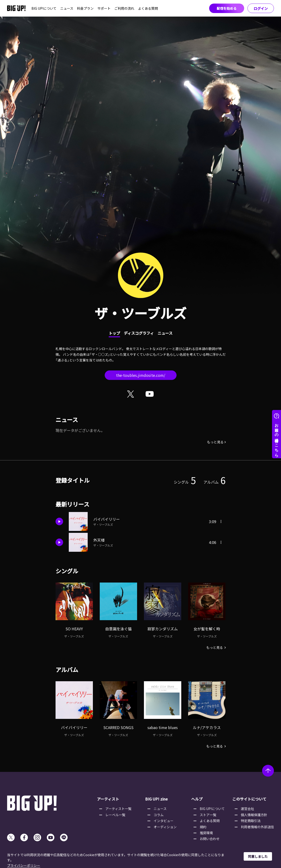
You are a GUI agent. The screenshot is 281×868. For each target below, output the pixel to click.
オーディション (165, 827)
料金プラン (85, 8)
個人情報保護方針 (254, 815)
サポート (104, 8)
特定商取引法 (251, 821)
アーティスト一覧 (118, 809)
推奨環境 (206, 833)
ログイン (261, 8)
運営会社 (247, 809)
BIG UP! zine (156, 799)
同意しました (258, 856)
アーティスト (108, 799)
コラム (159, 815)
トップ (114, 333)
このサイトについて (249, 799)
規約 (203, 827)
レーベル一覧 (115, 815)
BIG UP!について (44, 8)
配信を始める (227, 8)
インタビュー (164, 821)
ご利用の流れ (124, 8)
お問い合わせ (210, 839)
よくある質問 (148, 8)
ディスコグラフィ (139, 333)
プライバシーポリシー (24, 865)
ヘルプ (197, 799)
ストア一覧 (208, 815)
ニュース (67, 8)
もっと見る (215, 442)
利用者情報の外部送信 (257, 827)
